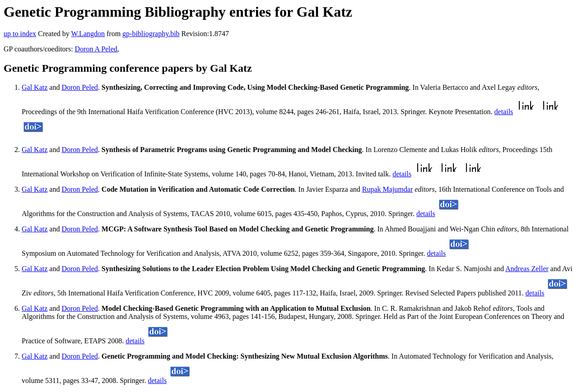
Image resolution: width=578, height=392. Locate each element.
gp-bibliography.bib (151, 34)
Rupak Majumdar (387, 189)
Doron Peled (79, 87)
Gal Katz (35, 87)
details (504, 112)
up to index (20, 34)
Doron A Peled (96, 49)
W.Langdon (88, 34)
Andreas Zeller (527, 269)
